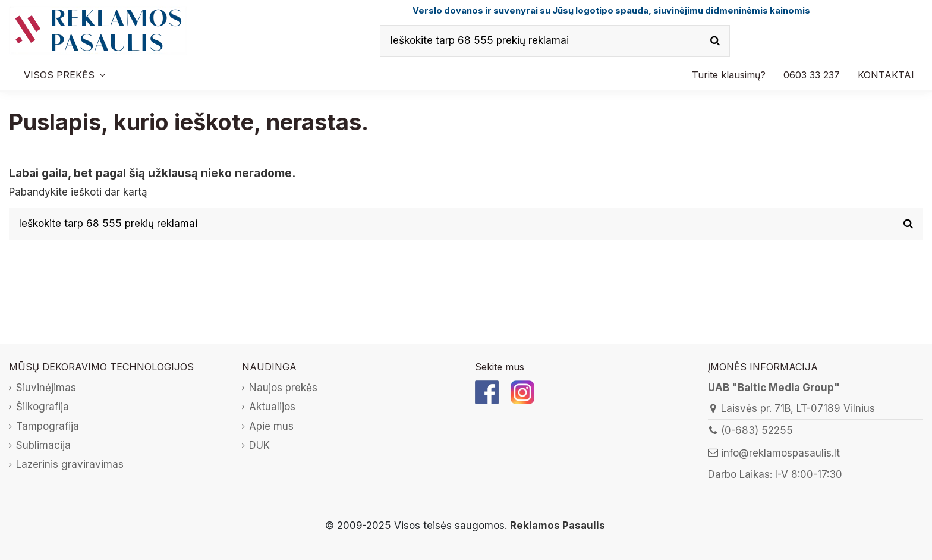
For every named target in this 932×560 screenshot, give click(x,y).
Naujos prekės (283, 388)
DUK (259, 445)
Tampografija (48, 426)
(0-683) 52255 (757, 430)
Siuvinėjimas (46, 388)
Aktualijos (272, 407)
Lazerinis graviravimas (70, 464)
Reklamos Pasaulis (558, 526)
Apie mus (271, 426)
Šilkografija (42, 407)
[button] (812, 75)
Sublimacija (43, 445)
